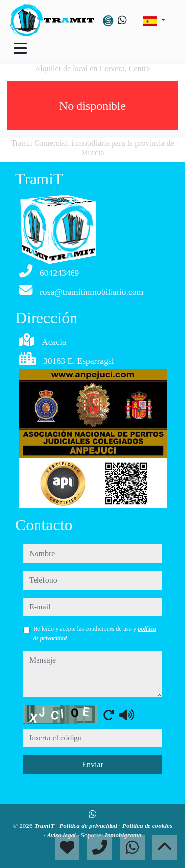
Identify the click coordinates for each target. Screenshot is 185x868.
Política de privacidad (89, 826)
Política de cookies (147, 826)
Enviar (92, 764)
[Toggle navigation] (20, 48)
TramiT (45, 826)
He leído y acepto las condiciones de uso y (95, 633)
